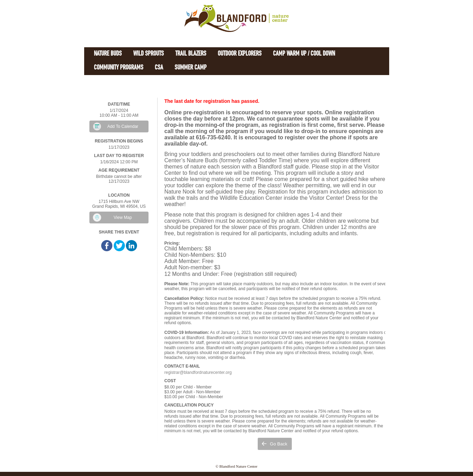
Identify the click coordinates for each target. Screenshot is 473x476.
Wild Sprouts (149, 54)
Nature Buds (108, 54)
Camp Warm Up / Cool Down (304, 54)
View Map (123, 218)
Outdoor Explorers (240, 54)
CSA (159, 68)
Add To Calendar (123, 126)
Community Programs (119, 68)
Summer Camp (191, 68)
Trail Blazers (191, 54)
